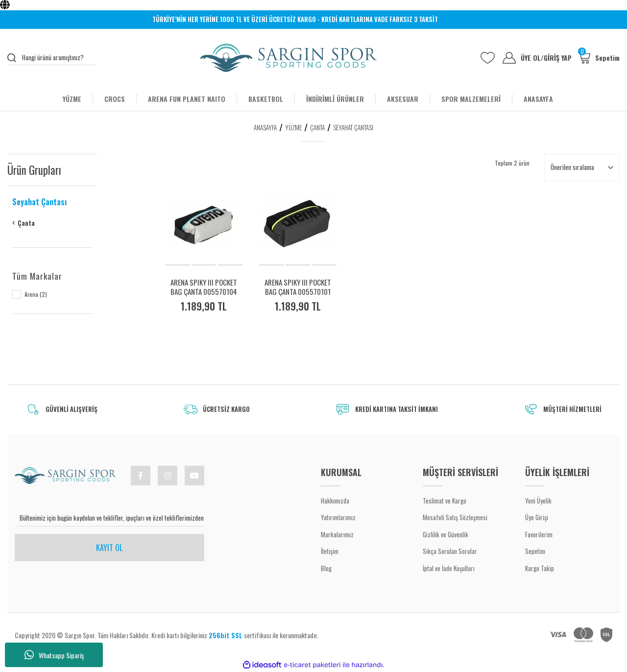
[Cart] (599, 58)
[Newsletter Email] (109, 518)
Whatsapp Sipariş (54, 655)
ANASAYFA (538, 99)
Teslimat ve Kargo (445, 501)
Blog (326, 568)
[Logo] (289, 58)
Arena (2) (36, 294)
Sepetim (535, 551)
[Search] (52, 58)
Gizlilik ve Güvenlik (446, 534)
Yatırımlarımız (338, 517)
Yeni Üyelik (538, 501)
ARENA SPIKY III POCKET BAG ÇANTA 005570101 (298, 287)
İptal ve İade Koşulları (449, 568)
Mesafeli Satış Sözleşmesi (455, 517)
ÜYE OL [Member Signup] (532, 58)
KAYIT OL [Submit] (109, 548)
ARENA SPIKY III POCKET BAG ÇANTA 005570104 (204, 287)
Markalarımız (337, 534)
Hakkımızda (335, 501)
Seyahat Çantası (353, 128)
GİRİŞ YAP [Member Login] (558, 58)
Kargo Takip (540, 568)
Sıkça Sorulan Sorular (450, 551)
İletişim (330, 551)
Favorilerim (539, 534)
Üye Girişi (537, 517)
